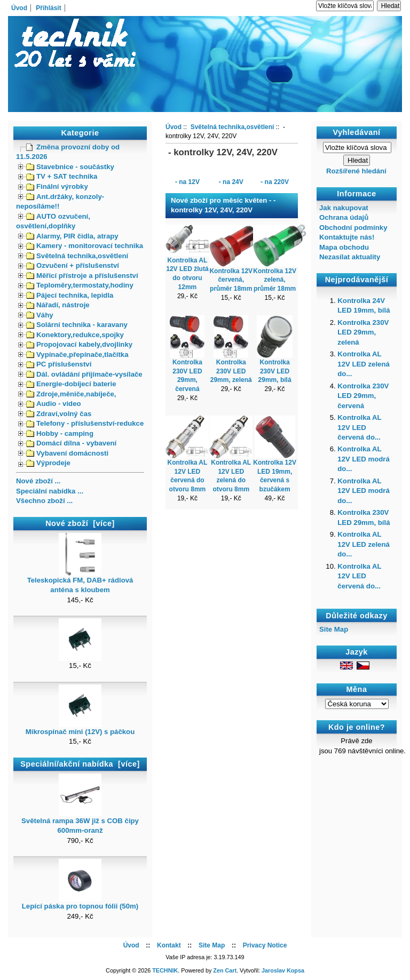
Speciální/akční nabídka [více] (80, 764)
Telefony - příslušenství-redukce (85, 423)
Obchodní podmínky (353, 228)
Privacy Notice (265, 945)
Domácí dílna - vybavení (71, 443)
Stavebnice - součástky (70, 167)
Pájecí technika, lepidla (70, 295)
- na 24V (231, 181)
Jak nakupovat (344, 208)
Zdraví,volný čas (59, 414)
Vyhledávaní (357, 132)
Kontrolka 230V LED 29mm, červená (363, 396)
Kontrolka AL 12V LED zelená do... (363, 364)
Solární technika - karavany (77, 325)
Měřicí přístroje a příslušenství (82, 276)
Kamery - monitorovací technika (85, 246)
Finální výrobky (57, 186)
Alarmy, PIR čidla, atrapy (72, 236)
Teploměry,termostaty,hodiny (80, 285)
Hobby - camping (60, 433)
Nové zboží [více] (80, 523)
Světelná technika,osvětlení (77, 256)
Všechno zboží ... (44, 501)
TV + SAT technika (62, 176)
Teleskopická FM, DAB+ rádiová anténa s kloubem (80, 581)
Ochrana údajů (344, 217)
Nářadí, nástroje (58, 305)
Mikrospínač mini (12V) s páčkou (80, 728)
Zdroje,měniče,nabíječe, (71, 394)
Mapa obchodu (344, 247)
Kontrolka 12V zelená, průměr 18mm (275, 280)
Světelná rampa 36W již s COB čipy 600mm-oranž (80, 822)
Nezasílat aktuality (350, 257)
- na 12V (187, 181)
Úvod (19, 8)
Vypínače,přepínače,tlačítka (77, 354)
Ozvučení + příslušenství (73, 265)
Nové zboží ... (38, 481)
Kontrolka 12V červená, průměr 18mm (231, 280)
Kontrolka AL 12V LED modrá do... (363, 459)
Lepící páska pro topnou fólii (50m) (80, 903)
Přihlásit (48, 8)
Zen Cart (225, 970)
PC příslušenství (59, 364)
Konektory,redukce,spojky (75, 335)
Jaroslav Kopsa (283, 970)
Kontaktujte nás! (347, 237)
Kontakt (169, 945)
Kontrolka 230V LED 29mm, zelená (231, 371)
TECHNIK (165, 970)
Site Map (334, 629)
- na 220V (275, 181)
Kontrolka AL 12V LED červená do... (359, 427)
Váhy (40, 315)
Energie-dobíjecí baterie (71, 384)
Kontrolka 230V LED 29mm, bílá (275, 371)
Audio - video (54, 404)
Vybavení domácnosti (67, 453)
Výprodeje (48, 463)
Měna (357, 689)
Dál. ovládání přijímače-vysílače (84, 374)
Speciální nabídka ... (50, 491)
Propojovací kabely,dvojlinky (79, 344)
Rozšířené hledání (356, 171)
